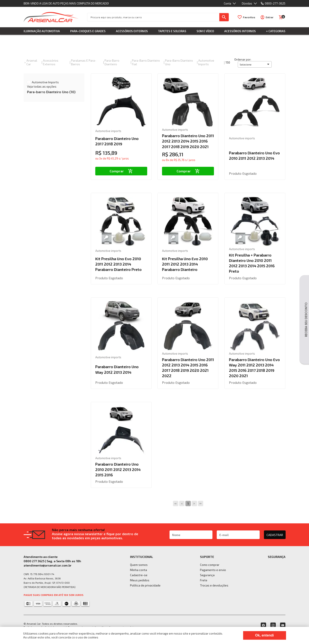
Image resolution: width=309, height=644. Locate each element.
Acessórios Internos (240, 31)
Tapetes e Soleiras (172, 31)
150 (228, 62)
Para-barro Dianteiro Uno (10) (51, 92)
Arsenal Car (32, 62)
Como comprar (210, 565)
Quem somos (139, 565)
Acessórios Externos (132, 31)
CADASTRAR (275, 535)
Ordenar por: (243, 59)
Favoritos (249, 17)
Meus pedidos (140, 580)
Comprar (121, 171)
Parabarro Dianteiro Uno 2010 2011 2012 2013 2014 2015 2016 (118, 469)
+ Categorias (276, 31)
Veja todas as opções (42, 86)
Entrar (270, 17)
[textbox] (153, 17)
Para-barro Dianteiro (112, 62)
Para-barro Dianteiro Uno (179, 62)
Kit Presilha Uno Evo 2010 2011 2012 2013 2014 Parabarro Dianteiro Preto (118, 264)
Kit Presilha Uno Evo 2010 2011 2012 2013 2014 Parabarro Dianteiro (185, 264)
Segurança (207, 575)
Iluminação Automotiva (42, 31)
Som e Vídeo (205, 31)
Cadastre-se (139, 575)
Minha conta (139, 570)
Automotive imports (206, 62)
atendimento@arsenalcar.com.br (48, 565)
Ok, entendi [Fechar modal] (264, 635)
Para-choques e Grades (88, 31)
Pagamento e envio (213, 570)
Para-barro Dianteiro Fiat (146, 62)
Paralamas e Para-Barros (84, 62)
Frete (204, 580)
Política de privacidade (145, 585)
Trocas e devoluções (214, 585)
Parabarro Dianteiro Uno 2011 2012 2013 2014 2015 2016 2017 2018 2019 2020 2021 (188, 141)
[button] (255, 64)
